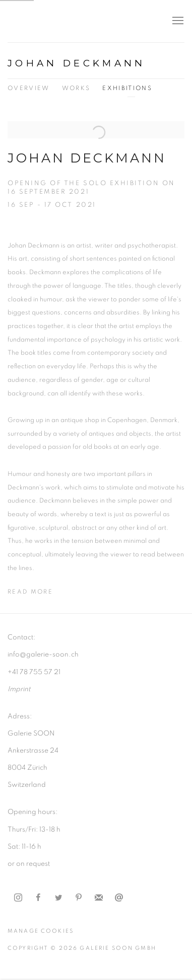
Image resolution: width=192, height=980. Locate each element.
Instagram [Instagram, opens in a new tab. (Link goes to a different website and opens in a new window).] (18, 898)
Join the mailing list (99, 898)
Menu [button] (177, 21)
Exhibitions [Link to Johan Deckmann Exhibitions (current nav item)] (127, 88)
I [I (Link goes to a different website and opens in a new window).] (9, 689)
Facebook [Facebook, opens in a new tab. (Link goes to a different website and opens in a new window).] (38, 898)
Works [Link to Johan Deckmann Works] (76, 88)
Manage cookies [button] (41, 931)
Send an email (119, 898)
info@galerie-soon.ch (43, 655)
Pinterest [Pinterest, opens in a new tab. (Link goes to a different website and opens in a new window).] (79, 898)
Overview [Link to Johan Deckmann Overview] (29, 88)
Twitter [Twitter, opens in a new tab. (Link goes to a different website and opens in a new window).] (58, 898)
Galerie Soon (38, 21)
